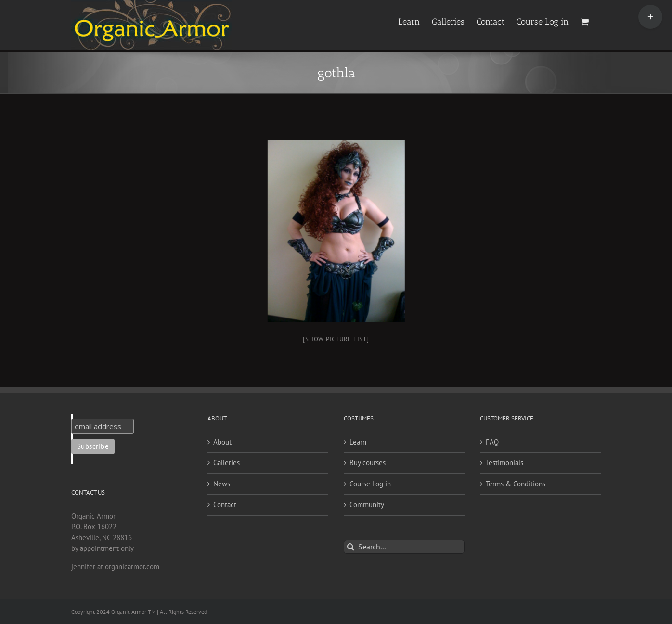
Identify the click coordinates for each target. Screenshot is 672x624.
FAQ (492, 442)
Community (367, 504)
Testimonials (504, 463)
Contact (225, 504)
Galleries (226, 463)
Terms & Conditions (516, 484)
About (222, 442)
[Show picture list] (336, 339)
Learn (358, 442)
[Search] (351, 547)
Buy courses (368, 463)
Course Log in (370, 484)
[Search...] (404, 547)
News (222, 484)
